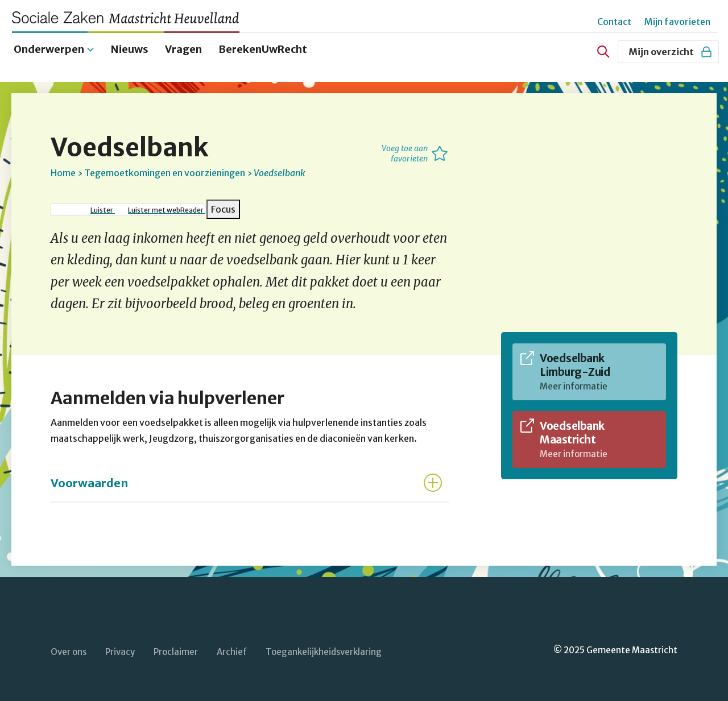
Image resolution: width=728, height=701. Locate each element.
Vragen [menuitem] (183, 47)
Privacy (120, 650)
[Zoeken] (603, 52)
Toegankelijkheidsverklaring (324, 650)
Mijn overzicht (671, 52)
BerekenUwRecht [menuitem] (263, 47)
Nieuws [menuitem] (130, 47)
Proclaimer (176, 650)
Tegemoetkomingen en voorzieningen (165, 171)
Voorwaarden (89, 481)
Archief (232, 650)
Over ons (69, 650)
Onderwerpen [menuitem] (49, 47)
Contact (614, 22)
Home (63, 171)
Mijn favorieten (677, 22)
